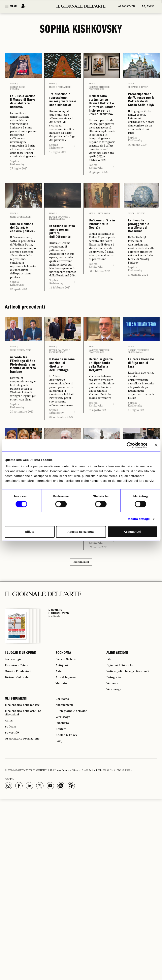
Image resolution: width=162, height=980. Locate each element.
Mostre (141, 262)
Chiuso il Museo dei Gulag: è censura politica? (23, 288)
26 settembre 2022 (140, 659)
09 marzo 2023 (98, 673)
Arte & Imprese (68, 808)
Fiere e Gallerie (68, 787)
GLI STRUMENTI (16, 834)
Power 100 (13, 875)
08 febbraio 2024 (100, 335)
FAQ (59, 884)
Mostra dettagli (139, 519)
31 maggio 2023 (20, 648)
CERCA (151, 6)
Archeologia (15, 787)
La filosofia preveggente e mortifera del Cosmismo (141, 290)
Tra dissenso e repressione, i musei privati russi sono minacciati (63, 115)
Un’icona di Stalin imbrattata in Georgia (102, 281)
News (13, 84)
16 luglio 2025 (58, 183)
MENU (13, 6)
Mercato (62, 816)
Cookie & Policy (68, 877)
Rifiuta (30, 532)
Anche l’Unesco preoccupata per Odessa (102, 590)
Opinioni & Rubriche (123, 794)
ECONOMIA (63, 779)
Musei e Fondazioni (60, 87)
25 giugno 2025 (98, 221)
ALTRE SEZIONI (117, 779)
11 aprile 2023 (58, 672)
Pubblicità (63, 863)
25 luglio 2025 (19, 199)
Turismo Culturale (19, 808)
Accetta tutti (133, 532)
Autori (10, 860)
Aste (59, 801)
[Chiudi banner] (156, 445)
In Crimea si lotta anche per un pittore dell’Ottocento (63, 290)
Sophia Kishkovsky (17, 193)
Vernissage (115, 823)
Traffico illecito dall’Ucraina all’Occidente (141, 587)
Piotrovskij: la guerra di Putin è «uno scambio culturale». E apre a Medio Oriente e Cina (63, 606)
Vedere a (113, 816)
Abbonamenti (127, 6)
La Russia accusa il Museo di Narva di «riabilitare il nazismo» (23, 117)
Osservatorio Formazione (25, 882)
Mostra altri (81, 688)
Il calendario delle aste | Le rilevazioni (26, 851)
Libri (110, 787)
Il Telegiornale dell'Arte (74, 848)
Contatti (62, 870)
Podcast (11, 867)
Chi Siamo (63, 834)
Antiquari (63, 794)
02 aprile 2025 (19, 360)
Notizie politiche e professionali (99, 88)
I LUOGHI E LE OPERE (20, 779)
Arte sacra (104, 262)
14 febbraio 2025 (60, 354)
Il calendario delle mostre (26, 841)
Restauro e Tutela (138, 87)
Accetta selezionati (81, 532)
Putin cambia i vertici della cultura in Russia (22, 591)
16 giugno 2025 (137, 175)
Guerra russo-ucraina (18, 88)
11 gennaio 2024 (138, 354)
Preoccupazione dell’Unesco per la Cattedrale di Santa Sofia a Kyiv (141, 115)
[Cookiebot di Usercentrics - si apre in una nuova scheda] (129, 445)
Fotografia (115, 808)
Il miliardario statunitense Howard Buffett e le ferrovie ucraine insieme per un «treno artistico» (102, 130)
